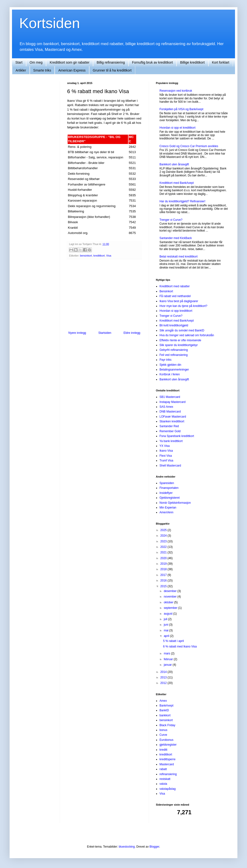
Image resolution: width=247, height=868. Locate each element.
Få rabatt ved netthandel (175, 296)
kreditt (163, 750)
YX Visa (165, 446)
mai (167, 630)
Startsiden (105, 333)
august (168, 614)
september (171, 608)
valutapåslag (168, 789)
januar (168, 665)
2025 (164, 530)
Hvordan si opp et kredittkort (177, 128)
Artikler (21, 70)
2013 (164, 677)
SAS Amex (166, 407)
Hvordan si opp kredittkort (176, 311)
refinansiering (168, 774)
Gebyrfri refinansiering (174, 350)
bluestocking (127, 847)
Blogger (154, 847)
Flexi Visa (166, 456)
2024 (164, 536)
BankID (164, 710)
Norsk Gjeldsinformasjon (175, 503)
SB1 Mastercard (170, 397)
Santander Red (169, 426)
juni (166, 625)
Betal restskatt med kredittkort (179, 257)
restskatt (165, 779)
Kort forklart (221, 62)
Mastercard (167, 764)
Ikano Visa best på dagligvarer (179, 301)
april (167, 636)
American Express (72, 70)
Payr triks (165, 360)
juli (166, 619)
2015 (164, 586)
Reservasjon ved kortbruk (176, 91)
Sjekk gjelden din (170, 365)
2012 (164, 683)
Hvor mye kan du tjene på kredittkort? (183, 306)
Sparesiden (167, 483)
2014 (164, 672)
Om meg (36, 62)
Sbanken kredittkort (172, 421)
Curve (163, 735)
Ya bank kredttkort (171, 441)
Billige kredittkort (192, 62)
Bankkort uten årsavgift (174, 164)
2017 (164, 575)
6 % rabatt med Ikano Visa (180, 647)
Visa (109, 256)
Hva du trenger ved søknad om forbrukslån (187, 335)
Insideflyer (166, 493)
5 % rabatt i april (173, 641)
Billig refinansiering (111, 62)
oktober (169, 602)
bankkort (165, 715)
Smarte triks (42, 70)
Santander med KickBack (176, 238)
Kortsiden (50, 23)
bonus (163, 730)
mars (167, 653)
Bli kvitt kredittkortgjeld (174, 325)
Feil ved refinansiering (173, 355)
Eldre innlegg (132, 333)
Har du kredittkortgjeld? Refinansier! (182, 201)
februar (169, 659)
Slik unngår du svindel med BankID (182, 330)
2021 (164, 552)
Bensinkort (166, 291)
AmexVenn (166, 512)
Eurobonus (166, 740)
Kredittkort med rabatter (175, 286)
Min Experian (168, 508)
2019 (164, 564)
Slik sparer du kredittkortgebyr (179, 345)
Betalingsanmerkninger (174, 370)
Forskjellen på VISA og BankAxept (181, 109)
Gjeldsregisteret (170, 498)
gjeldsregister (168, 745)
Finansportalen (169, 488)
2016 (164, 581)
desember (171, 591)
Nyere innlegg (77, 333)
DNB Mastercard (170, 412)
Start (19, 62)
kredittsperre (168, 759)
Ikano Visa (166, 451)
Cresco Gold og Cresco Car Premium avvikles (189, 146)
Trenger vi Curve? (171, 220)
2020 (164, 558)
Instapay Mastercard (173, 402)
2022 (164, 547)
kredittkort (99, 256)
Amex (163, 701)
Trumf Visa (166, 461)
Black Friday (167, 725)
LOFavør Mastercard (173, 417)
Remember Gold (170, 431)
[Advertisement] (104, 295)
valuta (163, 784)
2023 (164, 541)
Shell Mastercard (170, 466)
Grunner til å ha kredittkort (112, 70)
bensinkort (86, 256)
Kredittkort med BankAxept (177, 183)
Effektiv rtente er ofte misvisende (180, 340)
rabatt (163, 769)
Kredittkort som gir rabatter (70, 62)
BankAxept (166, 706)
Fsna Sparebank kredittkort (177, 436)
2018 (164, 569)
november (171, 597)
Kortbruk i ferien (170, 374)
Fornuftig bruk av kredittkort (153, 62)
